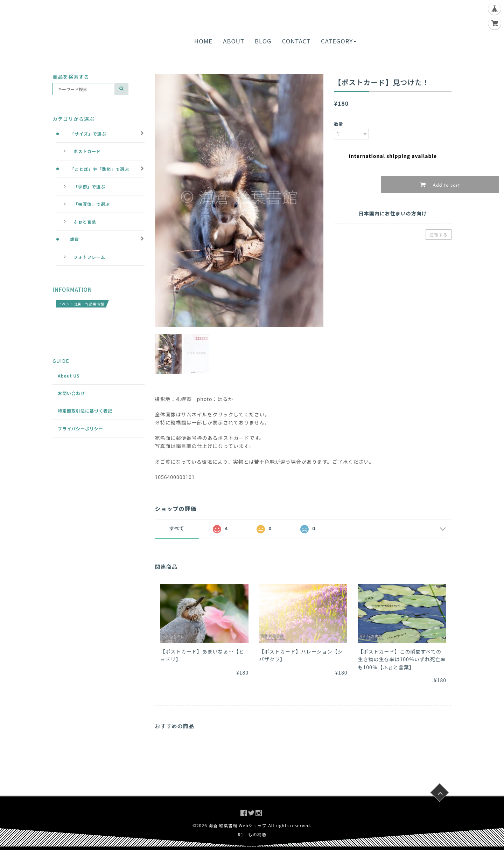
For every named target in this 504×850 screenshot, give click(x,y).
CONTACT (296, 41)
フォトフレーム (89, 257)
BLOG (263, 41)
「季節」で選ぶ (89, 186)
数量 (338, 124)
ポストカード (87, 151)
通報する (439, 234)
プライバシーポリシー (80, 429)
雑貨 (75, 239)
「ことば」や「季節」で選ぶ (100, 169)
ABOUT (234, 41)
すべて (177, 528)
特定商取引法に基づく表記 (85, 411)
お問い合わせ (71, 393)
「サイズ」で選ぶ (88, 134)
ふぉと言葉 (85, 222)
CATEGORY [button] (339, 41)
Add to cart (446, 185)
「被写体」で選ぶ (92, 204)
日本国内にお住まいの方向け (393, 213)
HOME (203, 41)
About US (69, 376)
